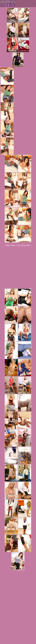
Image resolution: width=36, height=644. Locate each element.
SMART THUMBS (21, 545)
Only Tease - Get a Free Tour (18, 245)
